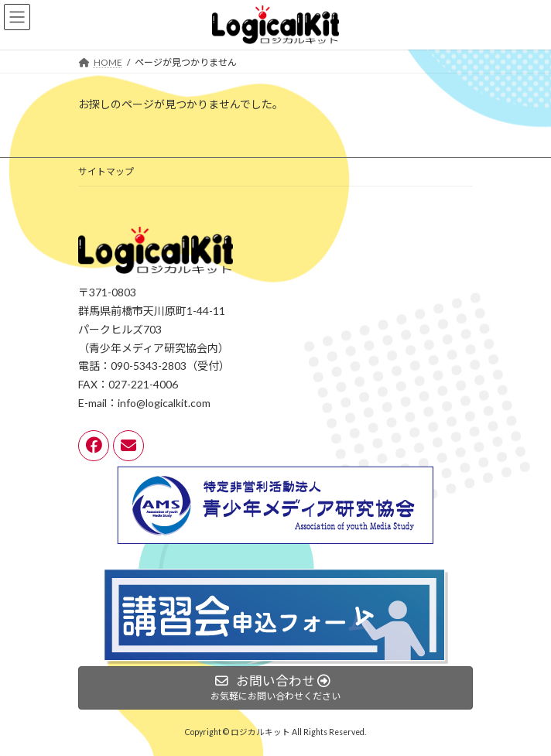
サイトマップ (106, 171)
